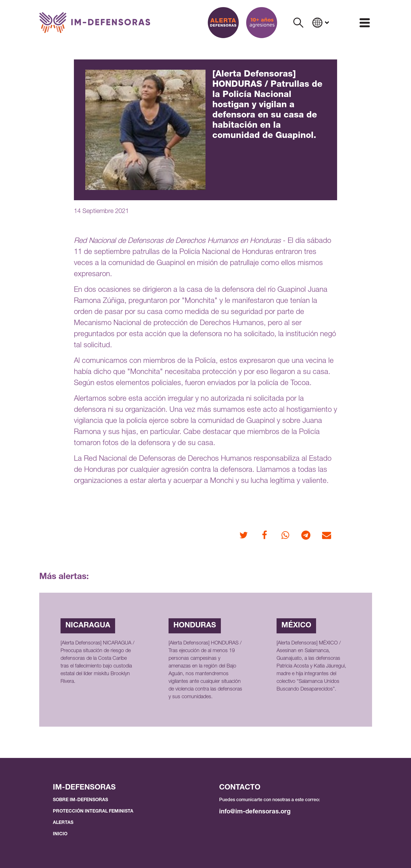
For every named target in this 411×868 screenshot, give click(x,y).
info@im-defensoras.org (255, 812)
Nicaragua (88, 626)
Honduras (195, 626)
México (296, 626)
